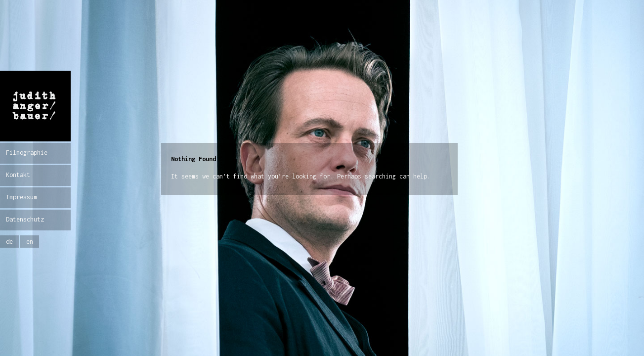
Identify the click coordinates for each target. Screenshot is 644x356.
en (30, 242)
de (9, 242)
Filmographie (27, 153)
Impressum (21, 197)
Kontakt (18, 175)
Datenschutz (25, 219)
